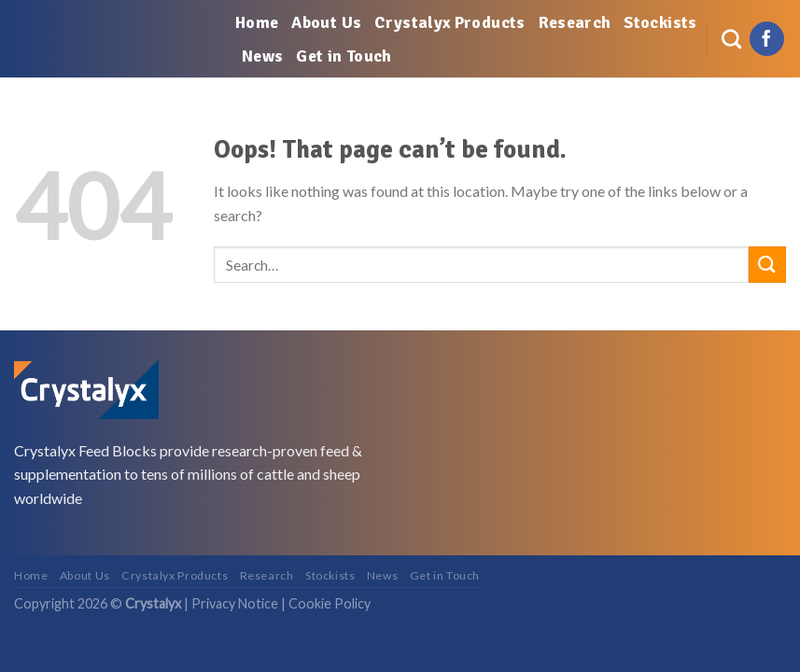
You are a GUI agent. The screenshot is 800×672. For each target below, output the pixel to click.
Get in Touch (344, 56)
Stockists (660, 22)
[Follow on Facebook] (767, 39)
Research (575, 22)
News (262, 56)
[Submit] (767, 265)
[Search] (731, 39)
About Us (326, 22)
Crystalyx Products (449, 22)
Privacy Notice (235, 603)
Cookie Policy (330, 603)
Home (257, 22)
